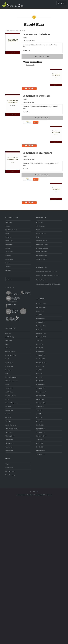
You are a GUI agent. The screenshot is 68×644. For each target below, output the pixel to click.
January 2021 (40, 432)
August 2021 (40, 407)
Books (13, 31)
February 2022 (41, 385)
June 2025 (39, 315)
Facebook (44, 276)
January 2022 (40, 388)
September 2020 (41, 436)
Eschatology (9, 241)
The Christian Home (11, 429)
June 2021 (39, 414)
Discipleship (9, 237)
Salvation (8, 266)
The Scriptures (10, 443)
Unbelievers (9, 447)
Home (7, 31)
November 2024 (41, 326)
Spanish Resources (11, 425)
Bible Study (9, 222)
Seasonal (8, 270)
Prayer (7, 399)
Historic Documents (42, 244)
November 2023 (41, 337)
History (8, 248)
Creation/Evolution (11, 230)
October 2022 (41, 359)
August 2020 (40, 440)
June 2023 (39, 341)
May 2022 (39, 374)
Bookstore (39, 222)
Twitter (50, 276)
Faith (7, 374)
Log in (7, 464)
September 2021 (41, 403)
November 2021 (41, 396)
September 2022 (41, 363)
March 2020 (40, 447)
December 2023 (41, 333)
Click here (43, 280)
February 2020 (41, 451)
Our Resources (41, 226)
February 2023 (41, 351)
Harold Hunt (21, 31)
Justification (9, 392)
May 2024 (39, 330)
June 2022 (39, 370)
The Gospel (9, 432)
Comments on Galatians (36, 34)
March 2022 (40, 381)
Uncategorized (10, 451)
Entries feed (9, 468)
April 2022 (39, 377)
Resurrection (9, 259)
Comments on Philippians (37, 153)
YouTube (56, 276)
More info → (26, 50)
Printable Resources (42, 248)
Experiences (9, 244)
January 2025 (40, 322)
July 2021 (39, 410)
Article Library (10, 337)
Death (7, 233)
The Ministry (9, 440)
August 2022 (40, 366)
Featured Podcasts (42, 255)
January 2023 (40, 355)
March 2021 (40, 425)
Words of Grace (41, 233)
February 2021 (41, 429)
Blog (38, 237)
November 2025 (41, 307)
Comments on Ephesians (37, 96)
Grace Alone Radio (42, 259)
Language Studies (11, 396)
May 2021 (39, 418)
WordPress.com (48, 495)
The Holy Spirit (10, 436)
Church (7, 226)
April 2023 (39, 344)
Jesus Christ (9, 252)
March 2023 (40, 348)
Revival (8, 263)
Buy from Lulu (30, 65)
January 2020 (40, 454)
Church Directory (41, 252)
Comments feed (10, 471)
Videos (38, 230)
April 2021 (39, 421)
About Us (8, 333)
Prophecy (8, 255)
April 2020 (39, 443)
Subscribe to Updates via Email (51, 284)
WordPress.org (10, 475)
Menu (62, 3)
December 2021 (41, 392)
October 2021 (41, 399)
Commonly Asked (42, 241)
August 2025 (40, 311)
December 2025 (41, 304)
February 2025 (41, 318)
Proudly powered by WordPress (24, 495)
